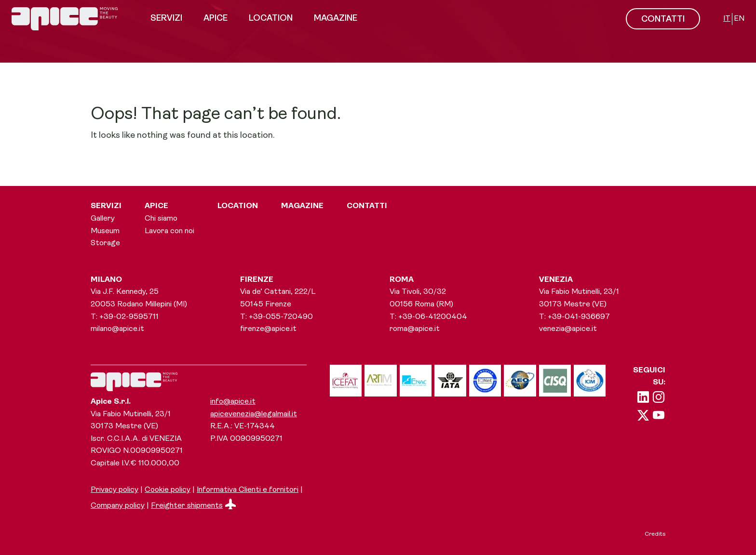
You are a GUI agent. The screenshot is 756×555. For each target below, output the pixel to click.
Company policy (118, 506)
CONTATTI (663, 20)
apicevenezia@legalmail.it (254, 414)
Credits (655, 534)
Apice (216, 19)
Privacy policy (115, 490)
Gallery (103, 219)
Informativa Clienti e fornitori (248, 490)
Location (271, 19)
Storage (105, 243)
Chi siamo (161, 219)
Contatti (367, 206)
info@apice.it (233, 402)
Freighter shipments (193, 506)
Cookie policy (168, 490)
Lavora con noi (169, 231)
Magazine (336, 19)
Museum (105, 231)
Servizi (166, 19)
